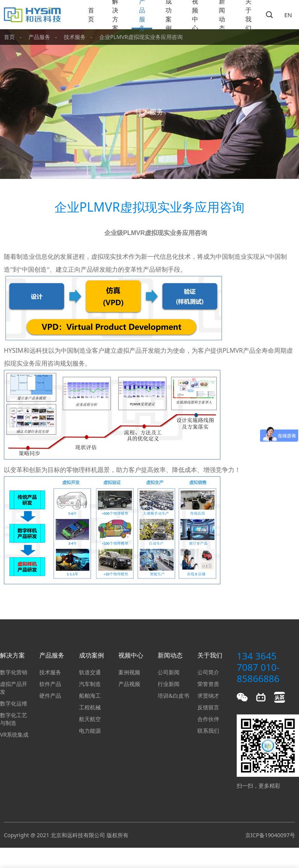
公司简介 (208, 672)
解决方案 (115, 15)
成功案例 (169, 15)
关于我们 (248, 15)
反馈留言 (208, 707)
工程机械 (90, 707)
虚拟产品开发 (14, 688)
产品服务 (142, 15)
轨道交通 (90, 672)
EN (288, 15)
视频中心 (195, 15)
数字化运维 (14, 703)
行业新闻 (169, 684)
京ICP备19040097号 (270, 835)
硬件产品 (50, 696)
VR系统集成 (14, 735)
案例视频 (129, 672)
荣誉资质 (208, 684)
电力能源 (90, 731)
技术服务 (75, 37)
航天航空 (90, 719)
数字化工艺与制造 (14, 719)
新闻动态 (222, 15)
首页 (91, 15)
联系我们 (208, 731)
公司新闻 (169, 672)
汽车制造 (90, 684)
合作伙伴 (208, 719)
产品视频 (129, 684)
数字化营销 (14, 672)
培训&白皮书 (173, 696)
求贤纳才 (208, 696)
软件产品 (50, 684)
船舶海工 (90, 696)
